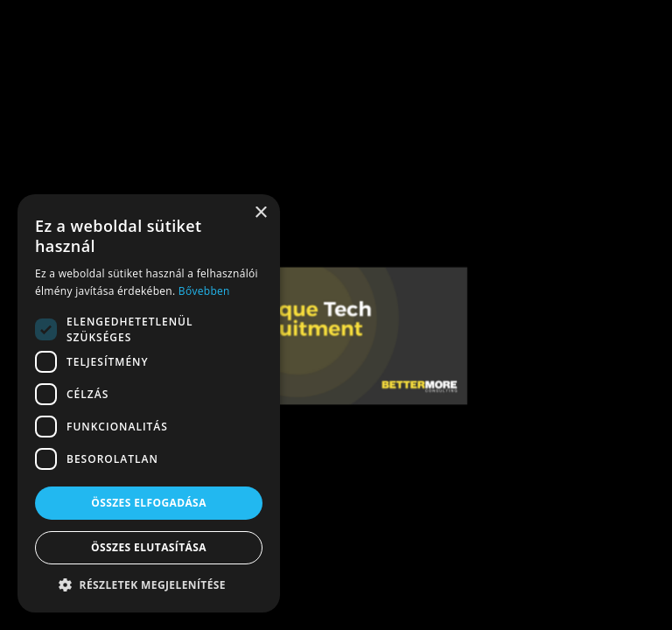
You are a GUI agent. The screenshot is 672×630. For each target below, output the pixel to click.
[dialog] (149, 403)
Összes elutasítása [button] (149, 547)
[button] (149, 585)
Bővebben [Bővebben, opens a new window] (204, 291)
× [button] (260, 213)
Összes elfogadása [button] (149, 503)
